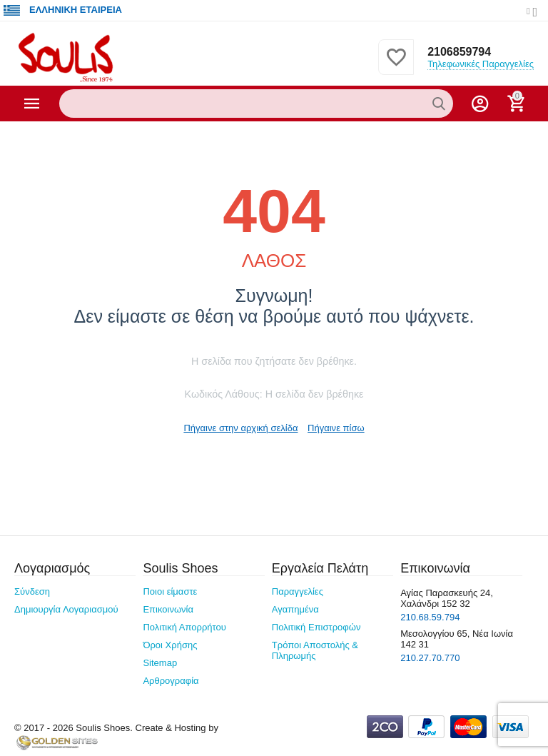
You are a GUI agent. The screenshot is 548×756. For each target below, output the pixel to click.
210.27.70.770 (430, 658)
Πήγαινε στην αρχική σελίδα (240, 428)
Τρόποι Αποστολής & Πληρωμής (315, 650)
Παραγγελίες (298, 591)
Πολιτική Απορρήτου (184, 627)
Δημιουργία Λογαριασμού (66, 609)
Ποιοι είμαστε (170, 591)
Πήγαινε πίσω (336, 428)
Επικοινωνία (168, 609)
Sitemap (160, 663)
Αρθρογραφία (171, 681)
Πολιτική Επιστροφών (316, 627)
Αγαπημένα (295, 609)
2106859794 (459, 52)
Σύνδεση (32, 591)
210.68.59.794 (430, 617)
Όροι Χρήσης (170, 645)
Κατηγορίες (32, 104)
